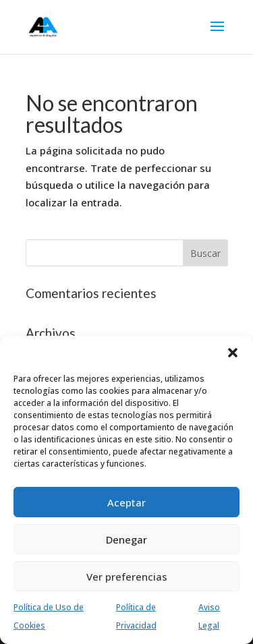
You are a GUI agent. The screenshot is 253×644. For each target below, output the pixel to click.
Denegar (126, 539)
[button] (233, 353)
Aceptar (126, 502)
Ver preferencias (127, 577)
